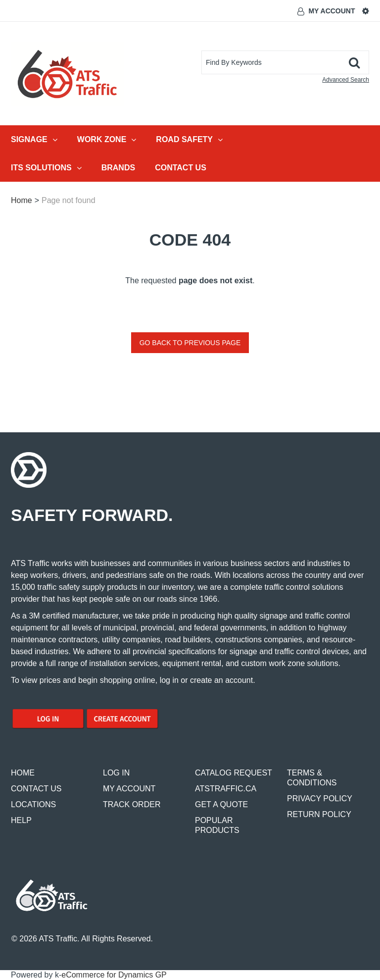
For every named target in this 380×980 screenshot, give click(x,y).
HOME (23, 773)
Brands (118, 168)
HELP (21, 820)
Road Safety (189, 140)
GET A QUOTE (221, 804)
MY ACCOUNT (129, 789)
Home (22, 200)
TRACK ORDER (132, 804)
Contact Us (181, 168)
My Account (332, 11)
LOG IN (116, 773)
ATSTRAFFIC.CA (226, 789)
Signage (34, 140)
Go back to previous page (190, 343)
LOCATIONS (33, 804)
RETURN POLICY (319, 814)
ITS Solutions (46, 168)
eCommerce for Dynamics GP (114, 975)
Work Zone (107, 140)
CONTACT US (36, 789)
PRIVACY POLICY (320, 799)
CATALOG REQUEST (234, 773)
